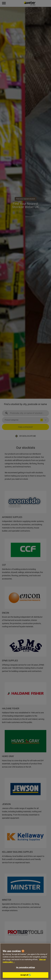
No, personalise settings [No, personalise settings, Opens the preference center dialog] (25, 967)
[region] (25, 962)
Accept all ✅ (26, 975)
